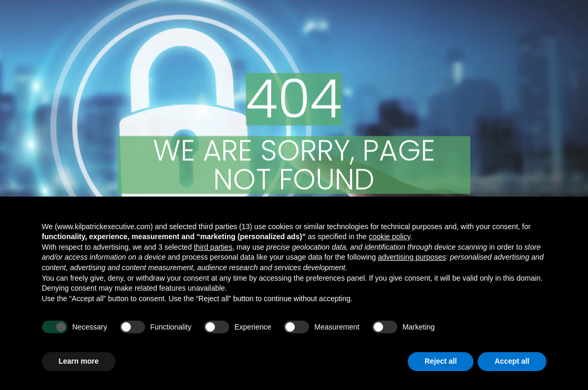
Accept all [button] (512, 361)
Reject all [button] (441, 361)
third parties (213, 247)
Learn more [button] (79, 361)
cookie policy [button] (390, 237)
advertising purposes (412, 257)
